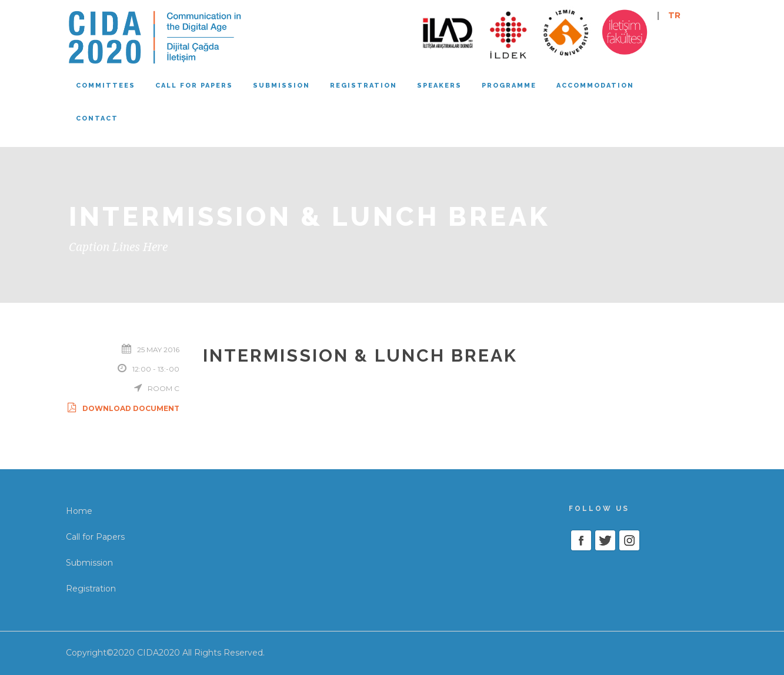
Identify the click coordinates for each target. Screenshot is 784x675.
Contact (97, 118)
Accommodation (595, 86)
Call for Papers (95, 537)
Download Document (123, 408)
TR (674, 15)
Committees (106, 86)
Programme (509, 86)
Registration (363, 86)
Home (79, 511)
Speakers (439, 86)
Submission (281, 86)
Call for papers (194, 86)
